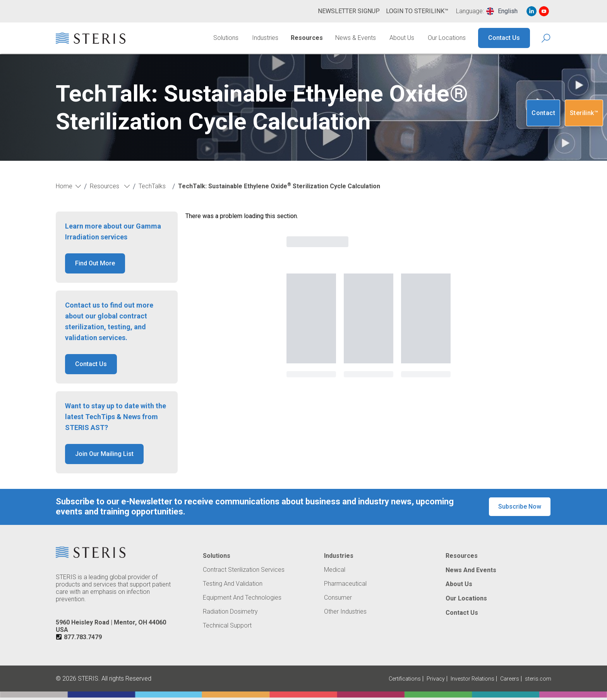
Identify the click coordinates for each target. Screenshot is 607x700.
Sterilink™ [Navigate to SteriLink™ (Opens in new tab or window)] (584, 113)
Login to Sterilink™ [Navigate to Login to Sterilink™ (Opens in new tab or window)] (417, 11)
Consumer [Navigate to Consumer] (338, 598)
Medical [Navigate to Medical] (335, 570)
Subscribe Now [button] (520, 507)
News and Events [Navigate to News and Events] (471, 570)
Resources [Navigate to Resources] (307, 38)
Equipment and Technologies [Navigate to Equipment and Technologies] (242, 598)
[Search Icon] (546, 38)
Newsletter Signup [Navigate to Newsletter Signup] (349, 11)
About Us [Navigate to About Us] (402, 38)
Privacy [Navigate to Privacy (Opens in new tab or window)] (436, 679)
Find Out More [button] (95, 263)
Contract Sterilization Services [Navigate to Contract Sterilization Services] (244, 570)
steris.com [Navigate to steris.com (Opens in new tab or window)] (538, 679)
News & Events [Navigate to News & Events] (356, 38)
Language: (470, 11)
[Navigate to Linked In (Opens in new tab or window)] (532, 11)
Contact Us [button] (91, 364)
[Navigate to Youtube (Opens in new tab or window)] (544, 11)
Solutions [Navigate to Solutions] (226, 38)
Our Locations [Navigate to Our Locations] (447, 38)
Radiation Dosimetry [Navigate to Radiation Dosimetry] (230, 612)
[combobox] (502, 11)
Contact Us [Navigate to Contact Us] (504, 38)
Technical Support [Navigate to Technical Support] (227, 626)
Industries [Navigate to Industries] (265, 38)
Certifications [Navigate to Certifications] (405, 679)
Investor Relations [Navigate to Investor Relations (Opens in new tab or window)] (472, 679)
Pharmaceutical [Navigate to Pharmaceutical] (345, 584)
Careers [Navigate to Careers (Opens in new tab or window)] (510, 679)
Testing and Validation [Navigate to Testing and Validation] (233, 584)
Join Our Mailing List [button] (104, 454)
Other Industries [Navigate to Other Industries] (345, 612)
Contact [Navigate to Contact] (543, 113)
